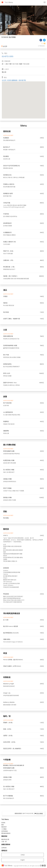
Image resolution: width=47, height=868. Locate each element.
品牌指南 (4, 848)
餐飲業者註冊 (5, 839)
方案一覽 (4, 842)
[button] (24, 98)
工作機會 (4, 829)
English (23, 860)
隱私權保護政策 (6, 833)
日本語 (23, 855)
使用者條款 (5, 831)
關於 (3, 825)
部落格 (3, 823)
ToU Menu (9, 2)
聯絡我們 (4, 827)
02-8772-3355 (8, 56)
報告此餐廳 (39, 813)
